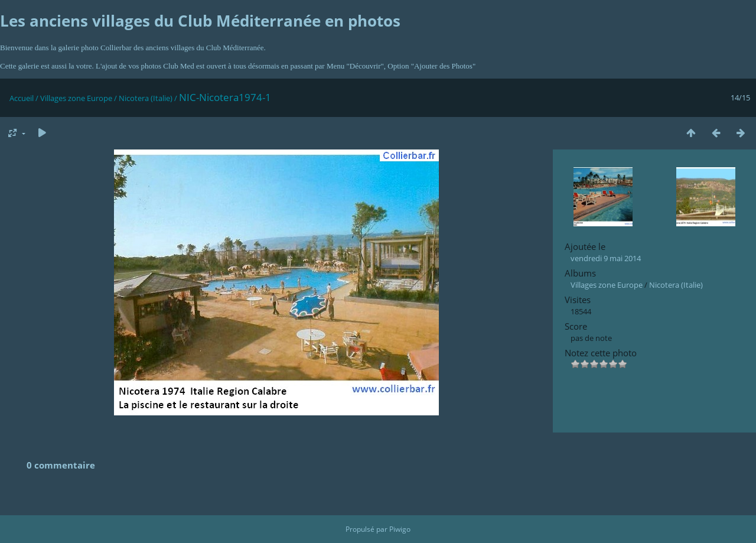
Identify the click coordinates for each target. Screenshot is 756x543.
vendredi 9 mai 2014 (606, 258)
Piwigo (400, 529)
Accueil (22, 98)
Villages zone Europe (76, 98)
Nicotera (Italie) (146, 98)
